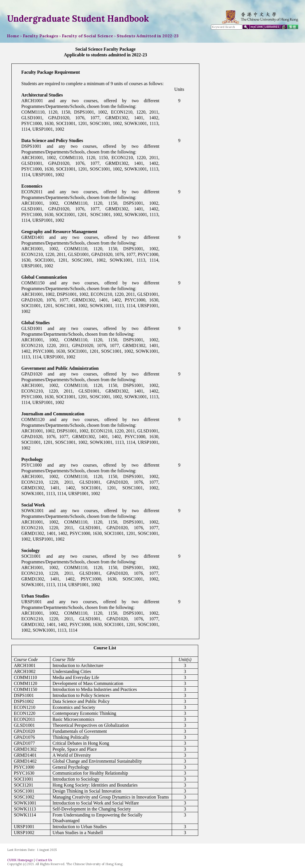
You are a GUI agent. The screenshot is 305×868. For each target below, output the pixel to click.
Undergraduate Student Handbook (78, 19)
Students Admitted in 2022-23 (148, 36)
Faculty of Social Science (87, 36)
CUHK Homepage (20, 860)
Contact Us (44, 860)
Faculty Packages (40, 36)
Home (13, 36)
